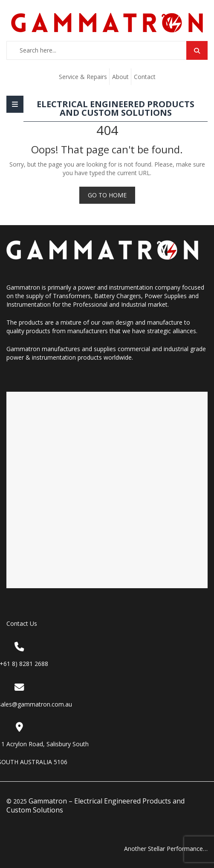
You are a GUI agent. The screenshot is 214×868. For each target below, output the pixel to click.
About (120, 77)
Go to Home (107, 195)
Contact (145, 77)
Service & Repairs (83, 77)
